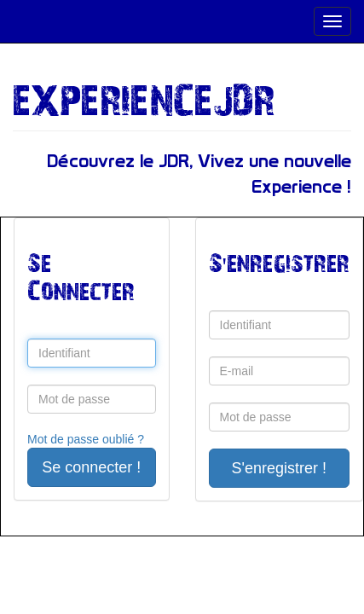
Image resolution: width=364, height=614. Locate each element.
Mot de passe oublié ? (86, 439)
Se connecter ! (91, 467)
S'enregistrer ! (279, 468)
